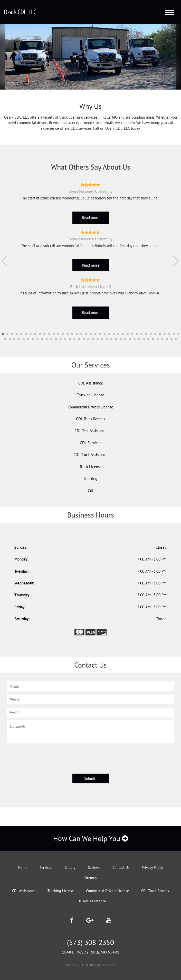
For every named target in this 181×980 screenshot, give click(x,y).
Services (46, 868)
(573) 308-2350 (90, 942)
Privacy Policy (152, 868)
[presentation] (46, 756)
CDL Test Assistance (90, 431)
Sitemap (90, 878)
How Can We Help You (91, 838)
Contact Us (121, 868)
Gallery (70, 868)
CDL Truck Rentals (90, 419)
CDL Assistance (91, 383)
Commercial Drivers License (90, 407)
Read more (91, 218)
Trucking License (91, 395)
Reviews (94, 868)
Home (23, 868)
